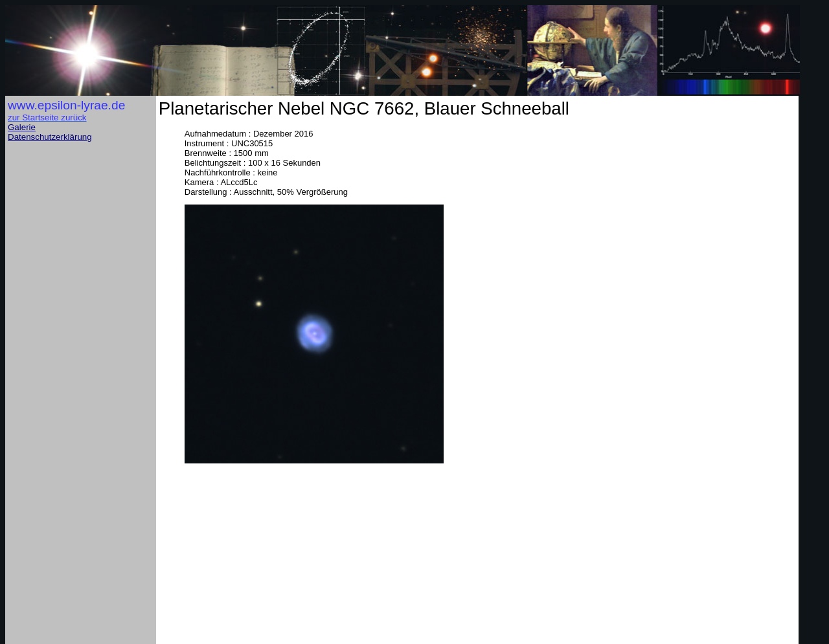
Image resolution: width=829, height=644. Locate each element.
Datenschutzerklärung (50, 137)
